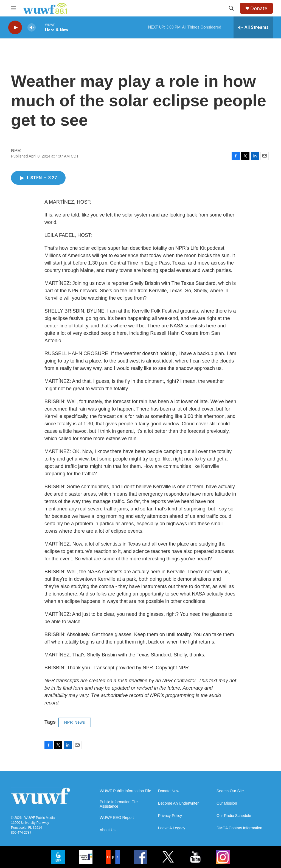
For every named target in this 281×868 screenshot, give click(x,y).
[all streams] (253, 27)
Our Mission (227, 803)
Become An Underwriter (178, 803)
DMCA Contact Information (239, 828)
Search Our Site (230, 791)
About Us (108, 830)
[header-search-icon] (231, 8)
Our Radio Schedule (234, 816)
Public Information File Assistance (119, 804)
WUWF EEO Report (117, 818)
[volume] (32, 28)
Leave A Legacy (172, 828)
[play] (15, 28)
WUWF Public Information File (125, 791)
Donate (259, 8)
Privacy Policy (170, 816)
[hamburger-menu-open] (13, 8)
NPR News (75, 722)
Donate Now (169, 791)
